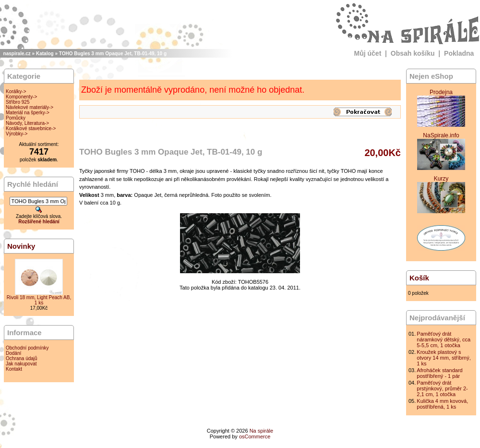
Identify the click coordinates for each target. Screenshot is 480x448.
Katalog (45, 54)
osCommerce (255, 436)
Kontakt (14, 369)
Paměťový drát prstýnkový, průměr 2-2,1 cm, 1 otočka (442, 388)
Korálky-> (16, 91)
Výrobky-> (17, 134)
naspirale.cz (17, 54)
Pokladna (459, 53)
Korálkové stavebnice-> (31, 128)
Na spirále (262, 431)
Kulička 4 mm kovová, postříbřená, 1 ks (442, 404)
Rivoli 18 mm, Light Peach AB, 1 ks (39, 300)
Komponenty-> (21, 97)
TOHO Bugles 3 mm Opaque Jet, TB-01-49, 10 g (113, 54)
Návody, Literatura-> (27, 123)
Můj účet (368, 53)
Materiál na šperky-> (28, 113)
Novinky (21, 246)
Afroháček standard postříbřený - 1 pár (439, 373)
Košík (419, 278)
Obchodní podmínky (27, 348)
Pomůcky (16, 118)
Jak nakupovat (21, 364)
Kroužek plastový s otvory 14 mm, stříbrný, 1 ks (444, 358)
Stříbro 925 (18, 102)
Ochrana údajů (22, 358)
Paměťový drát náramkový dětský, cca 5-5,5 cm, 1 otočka (444, 339)
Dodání (13, 353)
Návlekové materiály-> (30, 107)
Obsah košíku (413, 53)
